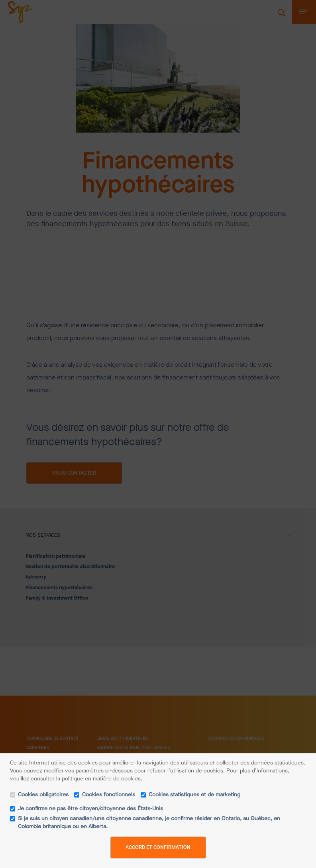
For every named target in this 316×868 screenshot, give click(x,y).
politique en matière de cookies (101, 779)
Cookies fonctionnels (109, 795)
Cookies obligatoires (43, 795)
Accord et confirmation (158, 847)
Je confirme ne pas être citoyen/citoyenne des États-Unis (90, 808)
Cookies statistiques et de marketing (194, 795)
